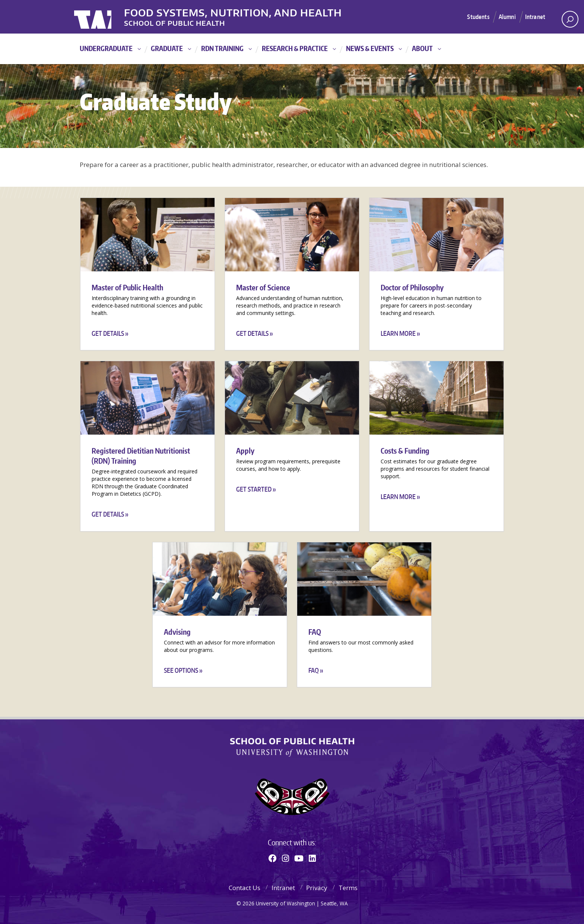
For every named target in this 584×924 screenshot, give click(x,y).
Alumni (505, 16)
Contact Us (245, 888)
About (422, 48)
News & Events (370, 48)
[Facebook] (273, 858)
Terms (348, 888)
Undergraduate (106, 48)
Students (475, 16)
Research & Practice (295, 48)
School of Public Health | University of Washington (292, 747)
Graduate (167, 48)
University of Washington (104, 17)
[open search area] (570, 19)
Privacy (317, 888)
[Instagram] (285, 858)
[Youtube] (299, 858)
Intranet (535, 16)
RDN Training (222, 48)
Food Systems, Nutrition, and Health (250, 11)
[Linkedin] (312, 858)
